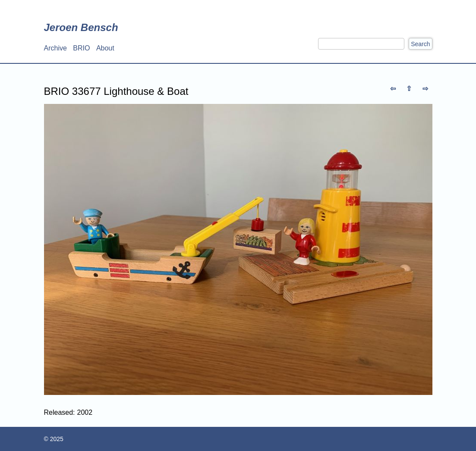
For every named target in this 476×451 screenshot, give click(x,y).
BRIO (81, 48)
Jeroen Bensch (81, 27)
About (105, 48)
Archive (55, 48)
